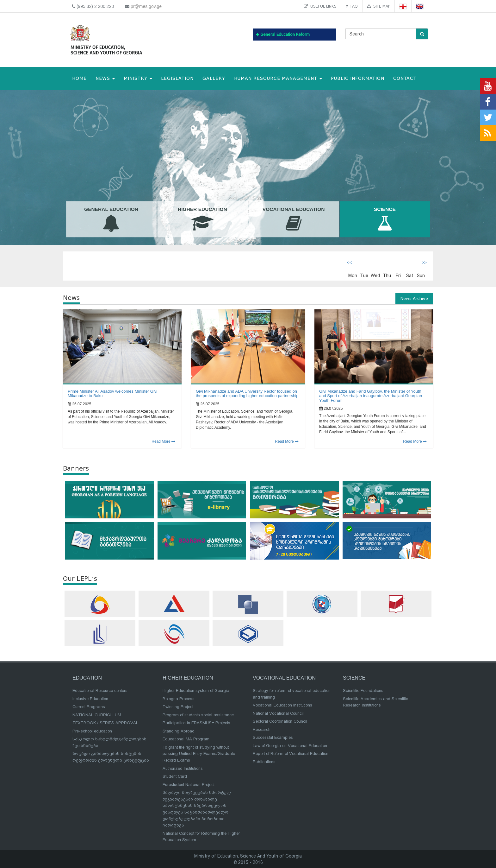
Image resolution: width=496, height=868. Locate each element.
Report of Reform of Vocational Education (291, 754)
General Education (111, 219)
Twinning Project (178, 707)
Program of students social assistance (198, 715)
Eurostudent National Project (189, 785)
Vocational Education (294, 219)
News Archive (414, 298)
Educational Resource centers (100, 691)
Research (262, 729)
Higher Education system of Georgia (196, 691)
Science (385, 219)
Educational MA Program (186, 739)
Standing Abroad (179, 731)
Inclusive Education (90, 699)
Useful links (320, 6)
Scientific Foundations (363, 691)
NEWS (105, 78)
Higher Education (202, 219)
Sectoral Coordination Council (280, 721)
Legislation (177, 78)
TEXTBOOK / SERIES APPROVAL (105, 723)
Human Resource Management (278, 78)
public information (358, 78)
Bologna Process (179, 699)
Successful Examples (273, 737)
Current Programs (89, 707)
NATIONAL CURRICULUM (97, 715)
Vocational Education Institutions (282, 705)
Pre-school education (92, 731)
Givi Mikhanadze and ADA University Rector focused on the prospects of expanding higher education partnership (247, 393)
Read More (163, 441)
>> (424, 263)
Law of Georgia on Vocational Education (290, 746)
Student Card (175, 776)
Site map (378, 6)
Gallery (214, 78)
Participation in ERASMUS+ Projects (196, 723)
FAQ (352, 6)
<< (350, 263)
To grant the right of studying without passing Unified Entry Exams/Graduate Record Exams (199, 754)
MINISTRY (138, 78)
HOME (79, 78)
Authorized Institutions (183, 768)
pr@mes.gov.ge (146, 6)
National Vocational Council (278, 713)
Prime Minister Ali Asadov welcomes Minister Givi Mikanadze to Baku (112, 393)
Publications (264, 762)
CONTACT (405, 78)
